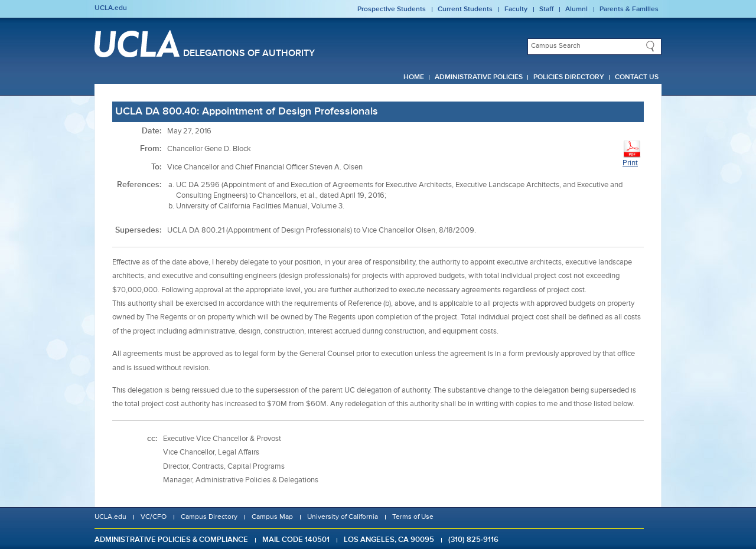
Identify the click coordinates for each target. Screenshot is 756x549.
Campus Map (272, 517)
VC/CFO (154, 517)
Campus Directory (209, 517)
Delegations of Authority (249, 54)
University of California (343, 517)
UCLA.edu (111, 8)
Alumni (576, 9)
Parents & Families (629, 9)
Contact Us (637, 77)
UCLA (137, 44)
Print (632, 153)
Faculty (516, 9)
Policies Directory (569, 77)
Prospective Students (392, 9)
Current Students (465, 9)
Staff (546, 9)
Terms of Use (413, 517)
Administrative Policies (479, 77)
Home (414, 77)
